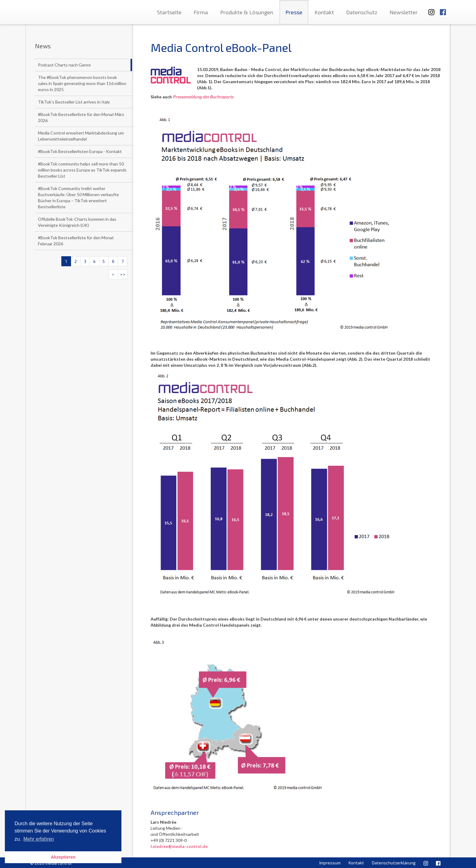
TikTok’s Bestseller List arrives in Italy (74, 102)
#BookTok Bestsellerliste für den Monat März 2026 (81, 117)
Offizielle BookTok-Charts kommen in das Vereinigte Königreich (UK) (77, 222)
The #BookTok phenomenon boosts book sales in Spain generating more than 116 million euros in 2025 (82, 83)
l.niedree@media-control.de (179, 846)
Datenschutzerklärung (394, 863)
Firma (201, 12)
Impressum (330, 863)
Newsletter (404, 12)
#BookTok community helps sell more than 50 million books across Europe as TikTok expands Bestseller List (82, 170)
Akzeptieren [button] (63, 857)
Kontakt (324, 12)
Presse (294, 12)
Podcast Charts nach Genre (64, 65)
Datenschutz (362, 12)
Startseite (169, 12)
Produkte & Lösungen (247, 12)
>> (123, 274)
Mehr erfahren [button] (39, 839)
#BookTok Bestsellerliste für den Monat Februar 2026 (76, 241)
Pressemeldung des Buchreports (203, 97)
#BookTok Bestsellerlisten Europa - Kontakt (80, 151)
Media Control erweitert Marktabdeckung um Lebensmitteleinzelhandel (81, 136)
